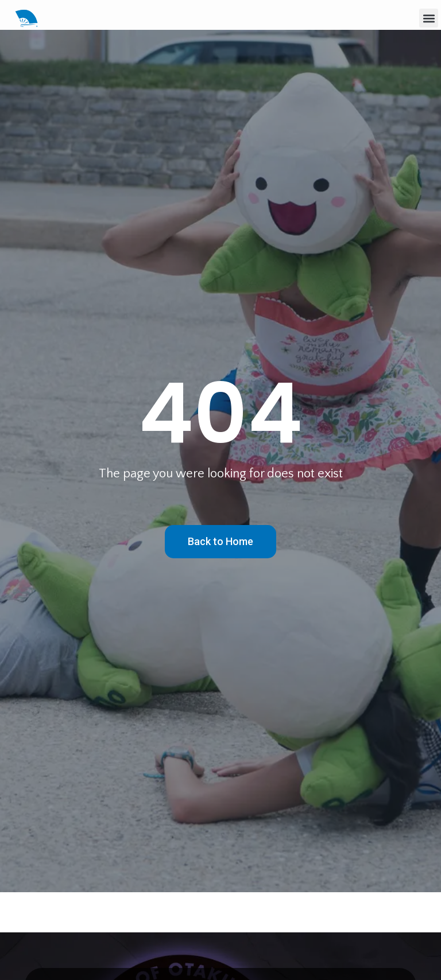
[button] (429, 18)
